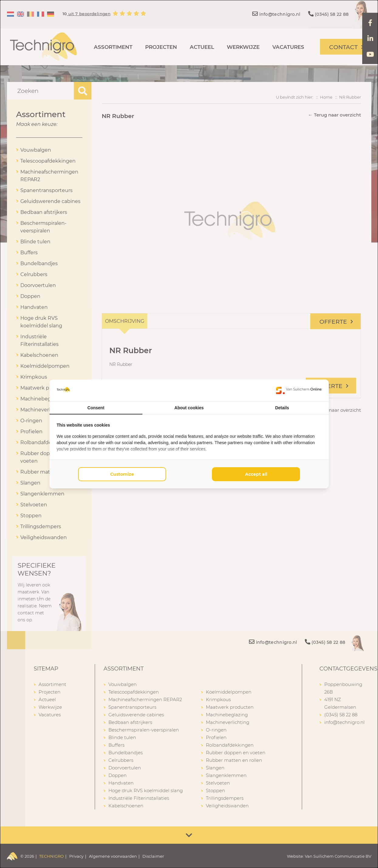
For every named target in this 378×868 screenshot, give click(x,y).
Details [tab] (282, 408)
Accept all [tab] (256, 474)
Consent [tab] (96, 408)
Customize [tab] (122, 474)
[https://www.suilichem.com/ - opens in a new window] (299, 390)
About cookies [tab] (189, 408)
